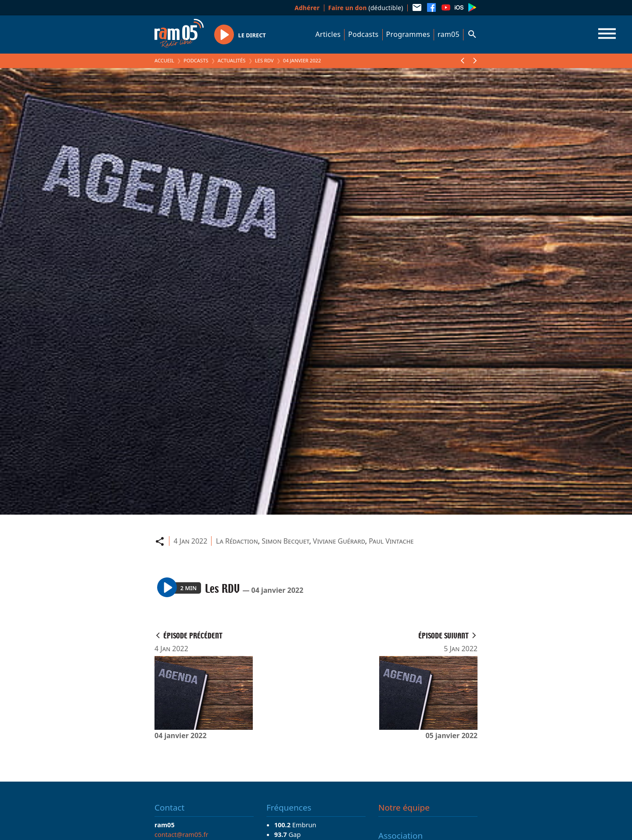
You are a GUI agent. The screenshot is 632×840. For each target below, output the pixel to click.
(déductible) (366, 8)
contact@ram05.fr (181, 834)
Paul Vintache (391, 541)
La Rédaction (237, 541)
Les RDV (264, 60)
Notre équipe (404, 808)
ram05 (449, 34)
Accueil (164, 60)
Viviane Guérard (339, 541)
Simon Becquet (285, 541)
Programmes (408, 34)
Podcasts (363, 34)
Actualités (232, 60)
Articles (328, 34)
